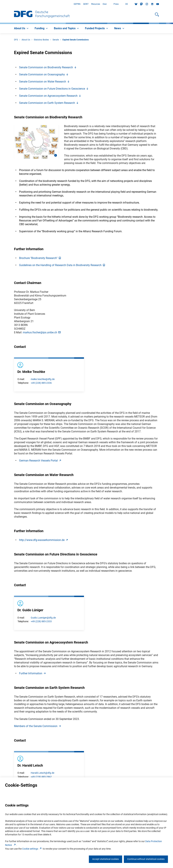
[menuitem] (22, 29)
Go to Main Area (0, 4)
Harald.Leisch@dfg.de (42, 773)
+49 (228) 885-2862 (41, 777)
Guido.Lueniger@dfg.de (43, 618)
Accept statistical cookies (106, 859)
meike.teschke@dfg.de (43, 379)
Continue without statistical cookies (146, 859)
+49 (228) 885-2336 (41, 383)
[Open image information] (56, 155)
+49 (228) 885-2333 (41, 621)
